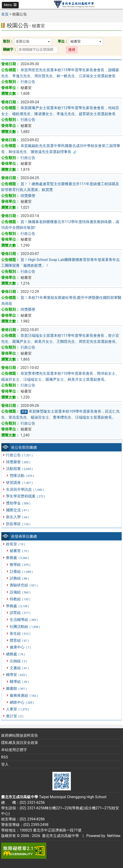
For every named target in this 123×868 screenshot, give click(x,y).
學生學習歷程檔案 (26, 496)
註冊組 (21, 572)
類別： (8, 41)
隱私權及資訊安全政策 (20, 743)
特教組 (20, 599)
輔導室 (16, 675)
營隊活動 (22, 476)
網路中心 (22, 702)
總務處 (16, 654)
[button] (10, 5)
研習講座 (19, 483)
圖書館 (16, 689)
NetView (114, 836)
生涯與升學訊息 (25, 489)
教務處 (18, 558)
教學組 (20, 565)
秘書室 (19, 551)
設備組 (20, 592)
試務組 (19, 578)
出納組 (19, 661)
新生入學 (18, 517)
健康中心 (20, 647)
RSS (5, 757)
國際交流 (18, 510)
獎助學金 (18, 503)
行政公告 (19, 455)
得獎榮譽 (18, 462)
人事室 (18, 709)
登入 (5, 764)
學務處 (18, 606)
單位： (63, 41)
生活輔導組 (24, 620)
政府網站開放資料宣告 (20, 735)
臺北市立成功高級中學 (60, 836)
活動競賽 (19, 469)
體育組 (19, 640)
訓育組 (20, 613)
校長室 (16, 544)
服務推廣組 (24, 695)
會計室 (15, 716)
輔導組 (19, 682)
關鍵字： (10, 49)
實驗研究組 (24, 585)
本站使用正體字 (14, 750)
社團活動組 (25, 627)
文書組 (19, 668)
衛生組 (20, 633)
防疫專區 (18, 524)
